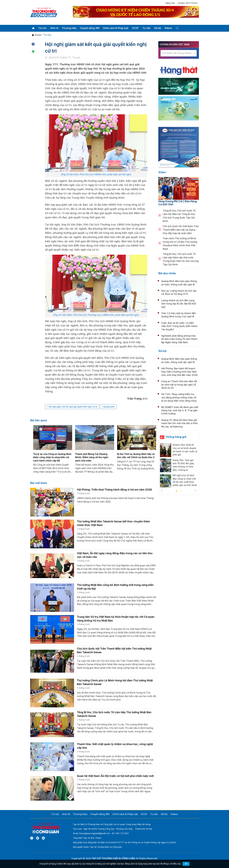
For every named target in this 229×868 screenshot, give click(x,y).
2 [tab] (181, 491)
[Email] (43, 838)
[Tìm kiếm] (177, 28)
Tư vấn (146, 28)
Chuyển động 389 (90, 28)
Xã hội (158, 28)
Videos (168, 28)
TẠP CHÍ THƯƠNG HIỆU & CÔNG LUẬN (113, 858)
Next (196, 491)
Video (162, 172)
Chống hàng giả (176, 437)
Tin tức (42, 28)
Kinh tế (54, 28)
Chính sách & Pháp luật (116, 28)
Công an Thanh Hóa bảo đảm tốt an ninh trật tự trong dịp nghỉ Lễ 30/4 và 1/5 (179, 385)
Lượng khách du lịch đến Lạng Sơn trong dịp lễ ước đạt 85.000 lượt (179, 304)
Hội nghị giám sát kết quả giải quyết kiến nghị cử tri (73, 407)
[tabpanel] (53, 451)
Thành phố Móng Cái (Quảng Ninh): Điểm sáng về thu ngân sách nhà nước (92, 457)
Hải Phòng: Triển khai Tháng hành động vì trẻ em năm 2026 (114, 490)
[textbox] (179, 53)
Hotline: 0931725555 (188, 3)
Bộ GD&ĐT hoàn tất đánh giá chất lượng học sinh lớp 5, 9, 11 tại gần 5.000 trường (180, 410)
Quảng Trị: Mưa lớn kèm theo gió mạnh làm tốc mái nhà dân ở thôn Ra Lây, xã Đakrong (179, 423)
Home (36, 35)
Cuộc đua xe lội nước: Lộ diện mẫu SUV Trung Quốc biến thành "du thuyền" (179, 326)
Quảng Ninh (109, 407)
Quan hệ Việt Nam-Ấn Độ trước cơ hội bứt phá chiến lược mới (115, 776)
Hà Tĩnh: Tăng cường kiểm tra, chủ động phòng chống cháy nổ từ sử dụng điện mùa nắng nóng (179, 397)
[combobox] (179, 53)
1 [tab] (176, 491)
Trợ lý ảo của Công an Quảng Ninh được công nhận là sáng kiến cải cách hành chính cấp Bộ (52, 457)
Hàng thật (170, 3)
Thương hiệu (69, 28)
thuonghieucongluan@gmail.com (95, 833)
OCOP (135, 28)
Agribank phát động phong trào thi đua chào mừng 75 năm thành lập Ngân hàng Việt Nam (179, 339)
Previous (162, 491)
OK (186, 864)
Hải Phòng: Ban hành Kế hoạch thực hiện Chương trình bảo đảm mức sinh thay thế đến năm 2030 (179, 372)
